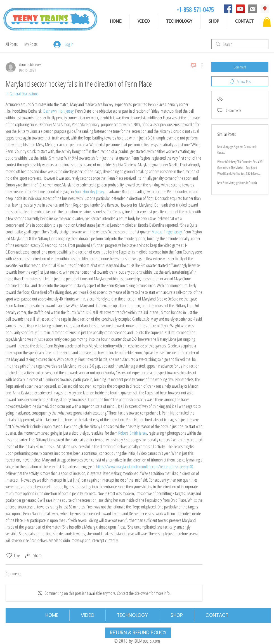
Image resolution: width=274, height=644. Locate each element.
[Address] (265, 9)
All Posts (12, 44)
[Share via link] (33, 555)
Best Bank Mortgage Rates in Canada (237, 183)
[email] (253, 9)
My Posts (31, 44)
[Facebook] (228, 9)
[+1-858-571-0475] (195, 9)
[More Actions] (199, 65)
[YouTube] (240, 9)
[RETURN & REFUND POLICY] (138, 633)
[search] (240, 44)
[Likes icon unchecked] (9, 555)
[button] (267, 22)
